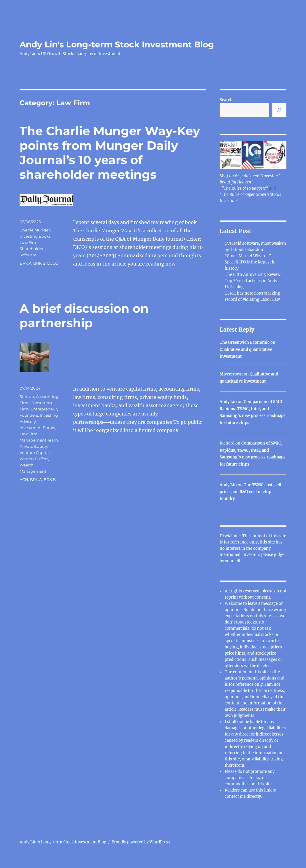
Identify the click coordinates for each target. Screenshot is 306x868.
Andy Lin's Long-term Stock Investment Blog (117, 44)
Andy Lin (228, 402)
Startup (27, 397)
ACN (24, 479)
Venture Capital (35, 453)
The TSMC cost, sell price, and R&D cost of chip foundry (250, 492)
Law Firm (29, 242)
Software (28, 255)
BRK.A (26, 263)
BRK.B (39, 263)
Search (226, 100)
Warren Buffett (34, 459)
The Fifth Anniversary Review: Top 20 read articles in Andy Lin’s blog (253, 281)
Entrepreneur (44, 409)
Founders (29, 415)
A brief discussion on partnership (84, 316)
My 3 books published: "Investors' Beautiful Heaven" (250, 179)
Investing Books (35, 236)
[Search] (279, 110)
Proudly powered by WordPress (141, 842)
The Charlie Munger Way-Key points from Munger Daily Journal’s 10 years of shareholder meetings (110, 153)
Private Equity (33, 446)
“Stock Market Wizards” (248, 256)
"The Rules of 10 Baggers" (245, 188)
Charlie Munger (35, 230)
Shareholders (32, 249)
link (268, 790)
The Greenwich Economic (245, 342)
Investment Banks (37, 428)
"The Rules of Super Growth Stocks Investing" (250, 198)
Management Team (39, 440)
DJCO (53, 263)
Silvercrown (231, 374)
